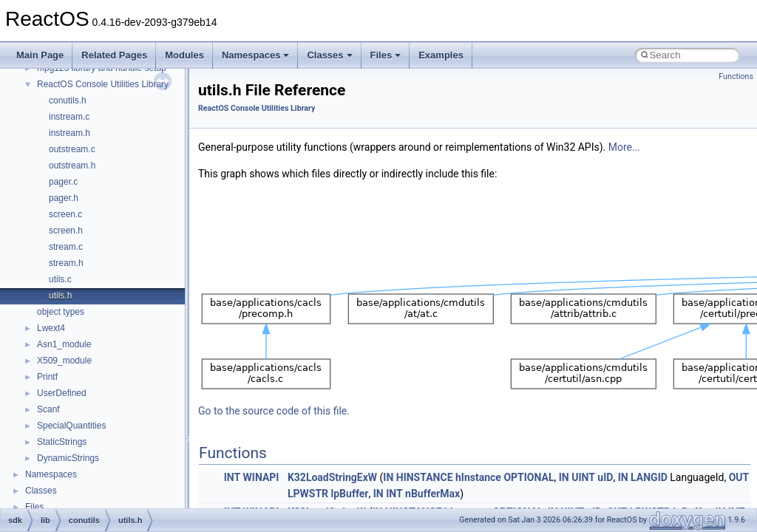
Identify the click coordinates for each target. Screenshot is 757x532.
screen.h (66, 231)
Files (386, 55)
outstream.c (72, 149)
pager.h (64, 198)
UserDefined (62, 393)
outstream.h (72, 166)
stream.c (66, 247)
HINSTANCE (425, 477)
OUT (739, 477)
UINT (583, 477)
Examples (441, 55)
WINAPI (261, 477)
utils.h (60, 296)
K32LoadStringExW (332, 477)
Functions (736, 76)
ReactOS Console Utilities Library (103, 84)
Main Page (40, 55)
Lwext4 (51, 328)
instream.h (69, 133)
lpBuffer (350, 494)
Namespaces (256, 55)
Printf (47, 377)
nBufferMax (432, 494)
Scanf (48, 409)
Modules (184, 55)
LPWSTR (308, 494)
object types (61, 312)
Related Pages (114, 55)
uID (605, 477)
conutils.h (68, 100)
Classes (329, 55)
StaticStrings (62, 442)
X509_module (64, 361)
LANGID (649, 477)
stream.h (66, 263)
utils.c (60, 279)
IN (388, 477)
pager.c (63, 182)
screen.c (65, 214)
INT (232, 477)
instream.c (69, 117)
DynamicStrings (68, 458)
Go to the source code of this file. (274, 411)
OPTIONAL (529, 477)
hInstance (478, 477)
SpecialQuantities (71, 426)
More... (624, 147)
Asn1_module (64, 344)
